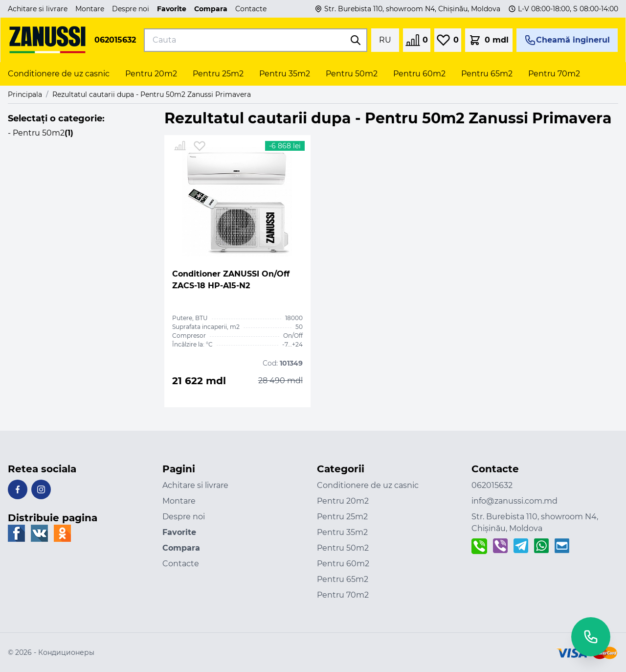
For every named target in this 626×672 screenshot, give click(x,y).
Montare (90, 9)
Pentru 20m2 (343, 501)
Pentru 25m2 (342, 517)
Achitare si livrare (38, 9)
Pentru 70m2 (343, 595)
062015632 (115, 40)
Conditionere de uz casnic (368, 485)
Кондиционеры (66, 652)
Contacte (251, 9)
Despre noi (131, 9)
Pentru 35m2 (342, 532)
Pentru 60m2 (343, 564)
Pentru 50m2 (343, 548)
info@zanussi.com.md (514, 501)
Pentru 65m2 (343, 579)
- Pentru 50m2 (41, 133)
